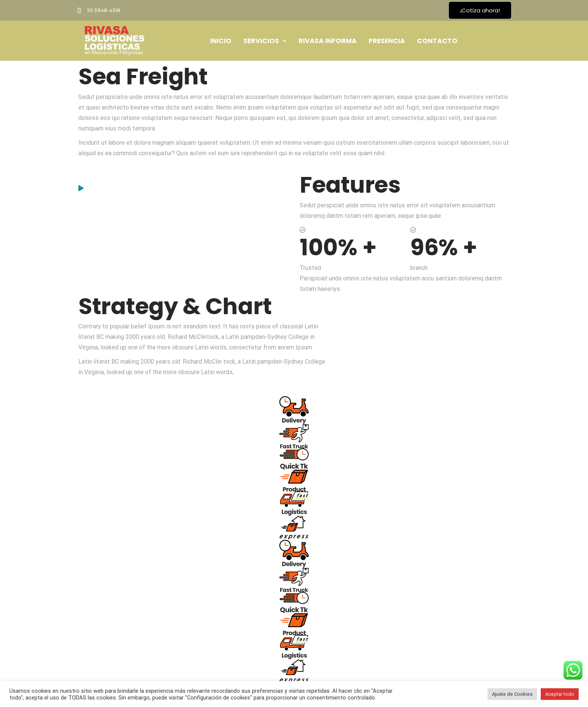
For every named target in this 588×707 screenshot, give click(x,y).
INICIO (221, 41)
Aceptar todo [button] (560, 694)
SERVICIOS (265, 41)
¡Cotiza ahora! (480, 10)
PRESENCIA (387, 41)
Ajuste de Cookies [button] (512, 694)
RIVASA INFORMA (328, 41)
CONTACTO (437, 41)
